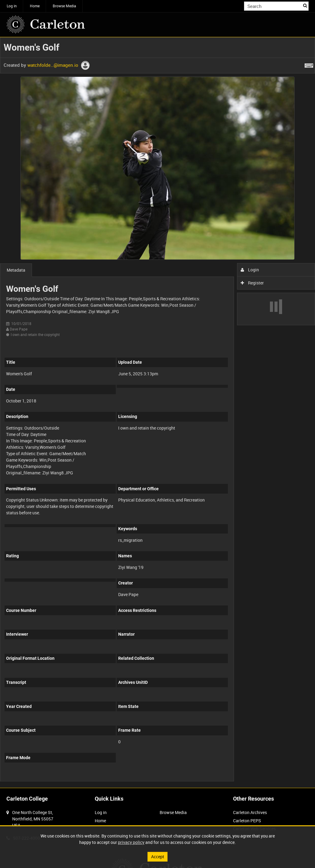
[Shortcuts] (309, 64)
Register (252, 283)
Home (35, 6)
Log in (12, 6)
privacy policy (131, 842)
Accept (158, 857)
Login (250, 270)
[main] (157, 413)
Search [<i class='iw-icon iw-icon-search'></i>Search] (305, 5)
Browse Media (64, 6)
